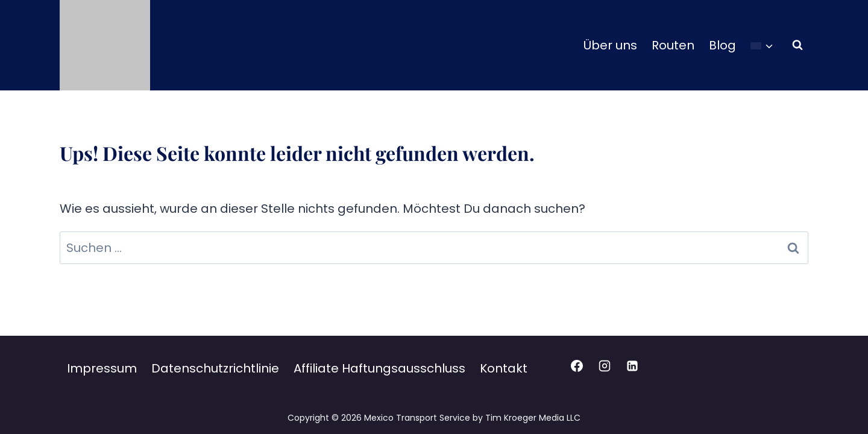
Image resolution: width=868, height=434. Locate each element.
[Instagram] (605, 366)
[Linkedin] (632, 366)
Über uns (610, 45)
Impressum (102, 368)
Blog (722, 45)
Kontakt (504, 368)
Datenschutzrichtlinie (215, 368)
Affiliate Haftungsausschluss (379, 368)
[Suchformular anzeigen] (797, 45)
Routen (673, 45)
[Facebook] (577, 366)
